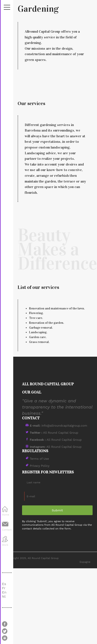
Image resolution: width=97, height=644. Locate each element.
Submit (57, 510)
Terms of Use (39, 459)
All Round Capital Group (54, 433)
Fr (4, 588)
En (4, 592)
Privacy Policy (40, 466)
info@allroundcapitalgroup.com (58, 426)
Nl (4, 596)
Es (4, 584)
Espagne (85, 562)
